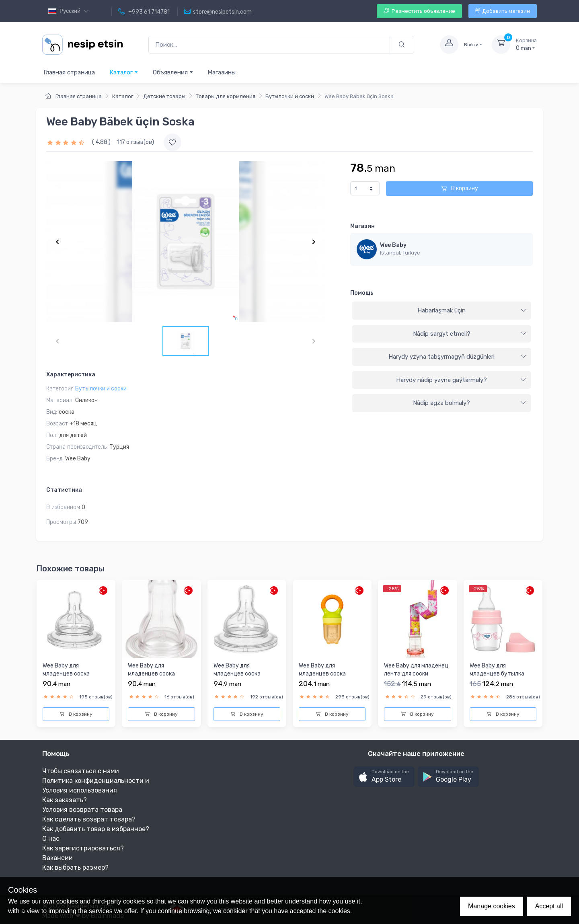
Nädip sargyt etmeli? (470, 334)
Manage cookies (492, 906)
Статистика (64, 490)
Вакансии (57, 858)
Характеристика (71, 375)
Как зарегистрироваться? (83, 848)
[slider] (67, 142)
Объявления (173, 72)
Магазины (222, 72)
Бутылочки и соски (290, 96)
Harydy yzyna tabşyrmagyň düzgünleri (457, 357)
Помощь (362, 293)
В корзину (460, 188)
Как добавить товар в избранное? (96, 829)
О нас (51, 839)
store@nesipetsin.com (218, 12)
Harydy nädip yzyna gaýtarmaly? (461, 380)
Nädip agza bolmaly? (470, 403)
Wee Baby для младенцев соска (66, 670)
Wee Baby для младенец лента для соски (416, 670)
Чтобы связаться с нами (81, 771)
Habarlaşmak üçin (472, 310)
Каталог (124, 72)
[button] (384, 777)
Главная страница (69, 72)
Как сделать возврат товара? (89, 819)
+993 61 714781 (144, 12)
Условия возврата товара (82, 810)
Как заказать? (65, 800)
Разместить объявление (419, 11)
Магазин (362, 226)
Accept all (549, 906)
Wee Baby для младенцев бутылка (497, 670)
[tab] (441, 311)
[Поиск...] (269, 45)
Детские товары (164, 96)
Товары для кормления (226, 96)
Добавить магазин (503, 11)
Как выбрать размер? (75, 868)
